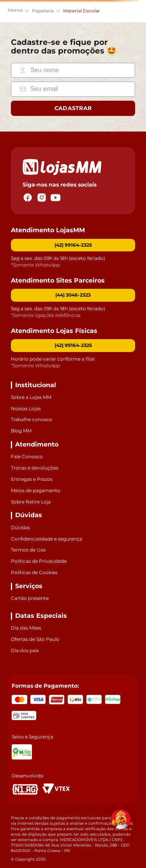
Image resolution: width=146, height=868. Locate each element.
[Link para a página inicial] (15, 11)
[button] (73, 295)
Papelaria (43, 11)
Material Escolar (82, 11)
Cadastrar (73, 108)
